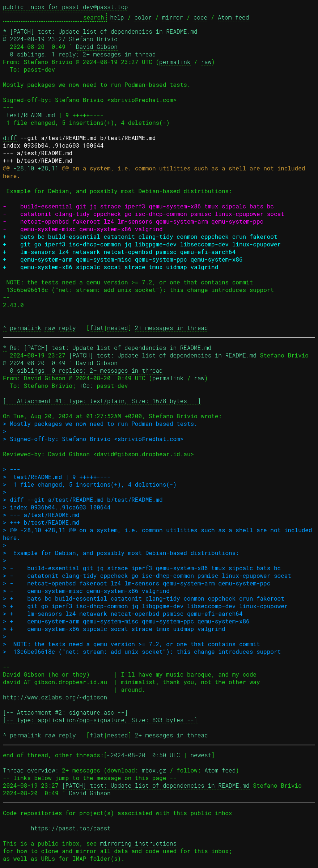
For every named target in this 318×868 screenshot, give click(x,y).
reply (67, 328)
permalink (175, 62)
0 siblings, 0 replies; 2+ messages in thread (86, 370)
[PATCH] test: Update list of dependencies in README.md (162, 355)
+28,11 (48, 168)
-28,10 (24, 168)
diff (10, 138)
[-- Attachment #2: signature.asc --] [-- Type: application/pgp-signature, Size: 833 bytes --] (100, 716)
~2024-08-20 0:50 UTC (144, 755)
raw (206, 62)
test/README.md (31, 115)
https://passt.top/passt (71, 828)
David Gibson (97, 46)
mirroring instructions (138, 843)
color (143, 17)
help (117, 17)
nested (118, 328)
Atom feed (233, 17)
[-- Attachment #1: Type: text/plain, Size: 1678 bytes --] (102, 401)
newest (201, 755)
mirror (173, 17)
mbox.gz (154, 770)
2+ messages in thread (171, 328)
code (200, 17)
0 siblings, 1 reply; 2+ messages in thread (83, 54)
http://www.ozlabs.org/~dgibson (55, 697)
